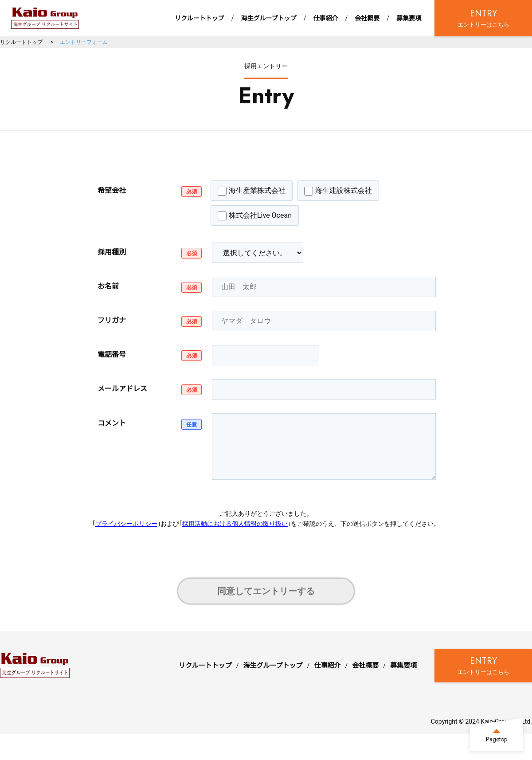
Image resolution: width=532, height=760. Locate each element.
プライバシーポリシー (126, 524)
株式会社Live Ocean (255, 216)
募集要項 (409, 18)
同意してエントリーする (266, 591)
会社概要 (367, 18)
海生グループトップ (268, 18)
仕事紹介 (325, 18)
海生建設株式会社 (338, 191)
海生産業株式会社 (252, 191)
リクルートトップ (199, 18)
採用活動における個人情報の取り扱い (235, 524)
